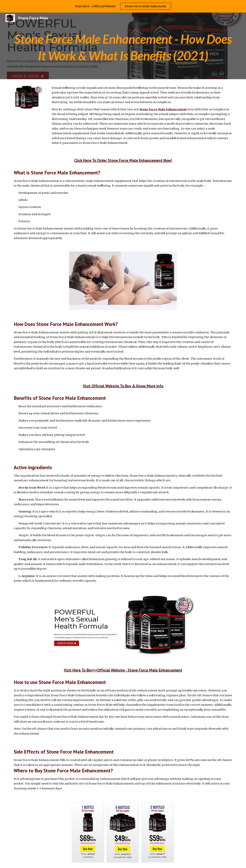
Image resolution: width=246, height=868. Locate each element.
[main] (123, 46)
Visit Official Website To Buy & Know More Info (123, 386)
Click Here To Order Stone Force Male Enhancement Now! (123, 160)
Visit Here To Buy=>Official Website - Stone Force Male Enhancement (123, 670)
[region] (123, 6)
